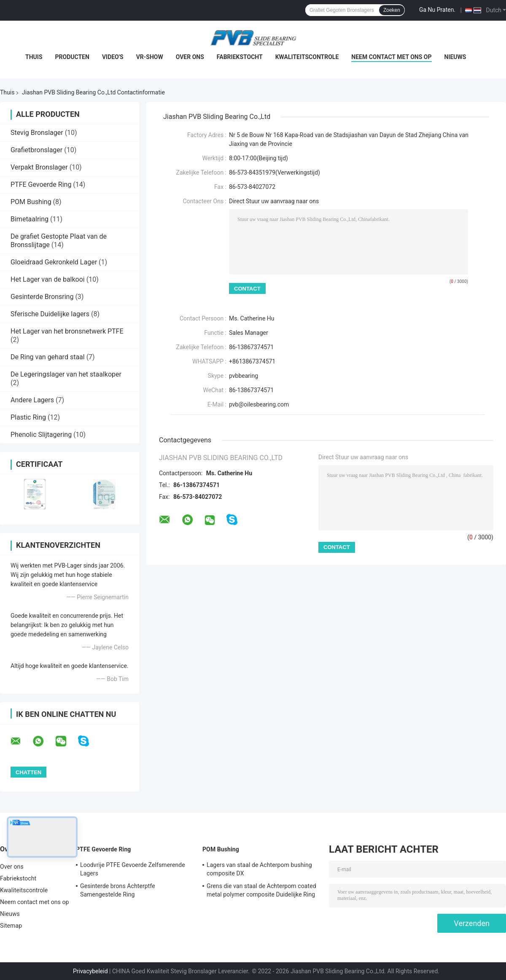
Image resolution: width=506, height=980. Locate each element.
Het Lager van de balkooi (48, 279)
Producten (72, 57)
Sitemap (11, 926)
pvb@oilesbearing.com (259, 404)
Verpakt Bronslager (39, 167)
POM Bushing (31, 202)
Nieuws (455, 57)
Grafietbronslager (36, 150)
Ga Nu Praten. (437, 10)
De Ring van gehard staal (48, 357)
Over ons (190, 57)
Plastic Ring (28, 417)
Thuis (34, 57)
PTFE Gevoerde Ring (41, 184)
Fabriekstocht (240, 57)
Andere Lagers (32, 400)
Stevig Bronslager (37, 133)
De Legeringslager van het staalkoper (66, 374)
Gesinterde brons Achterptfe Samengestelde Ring (118, 890)
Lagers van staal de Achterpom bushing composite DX (259, 869)
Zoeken (392, 10)
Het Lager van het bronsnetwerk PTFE (67, 331)
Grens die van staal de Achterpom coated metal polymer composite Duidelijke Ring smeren (261, 891)
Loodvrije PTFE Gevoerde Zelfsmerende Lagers (133, 869)
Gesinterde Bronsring (42, 297)
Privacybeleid (90, 971)
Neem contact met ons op (391, 57)
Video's (113, 57)
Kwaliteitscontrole (307, 57)
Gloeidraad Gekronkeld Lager (54, 262)
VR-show (150, 57)
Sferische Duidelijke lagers (50, 314)
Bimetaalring (30, 219)
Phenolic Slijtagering (41, 435)
